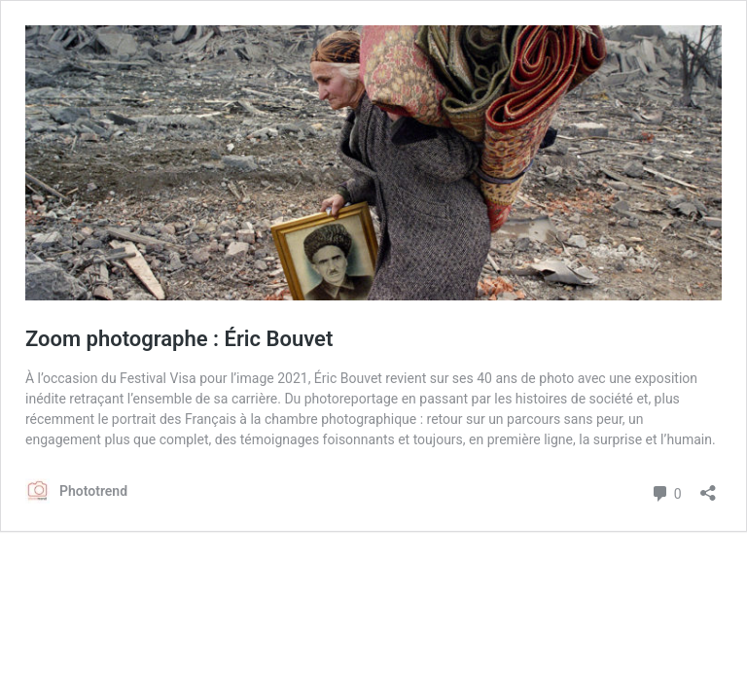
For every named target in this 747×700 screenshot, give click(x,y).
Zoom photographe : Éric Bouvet (179, 339)
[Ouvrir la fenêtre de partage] (708, 487)
